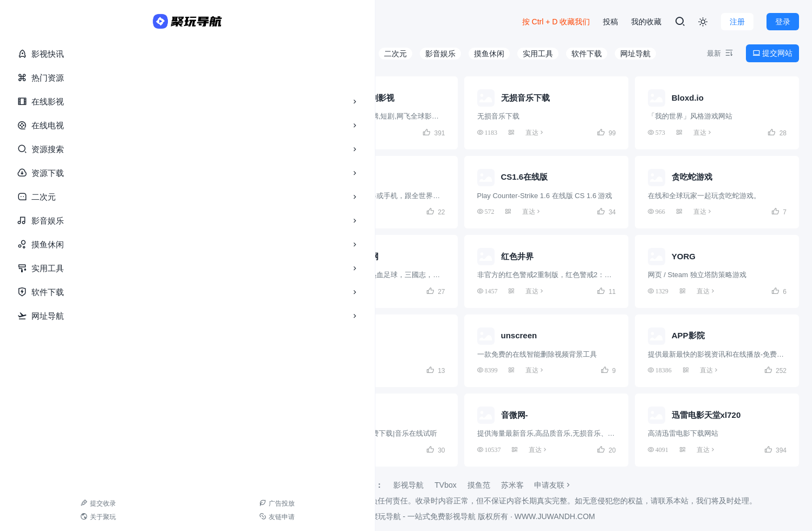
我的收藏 (646, 22)
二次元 (60, 197)
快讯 (158, 22)
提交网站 (772, 53)
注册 (737, 22)
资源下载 (60, 173)
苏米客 (512, 485)
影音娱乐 (60, 221)
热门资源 (41, 77)
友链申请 (77, 517)
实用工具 (60, 268)
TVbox (445, 485)
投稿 (610, 22)
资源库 (231, 22)
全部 (164, 54)
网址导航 (60, 316)
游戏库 (276, 22)
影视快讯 (41, 54)
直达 (187, 132)
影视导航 (408, 485)
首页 (130, 22)
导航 (191, 22)
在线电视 (60, 126)
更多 (316, 22)
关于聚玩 (31, 517)
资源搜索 (60, 149)
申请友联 (553, 485)
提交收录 (31, 503)
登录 (783, 22)
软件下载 (60, 292)
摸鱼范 (479, 485)
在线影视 (60, 102)
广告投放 (77, 503)
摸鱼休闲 (60, 245)
